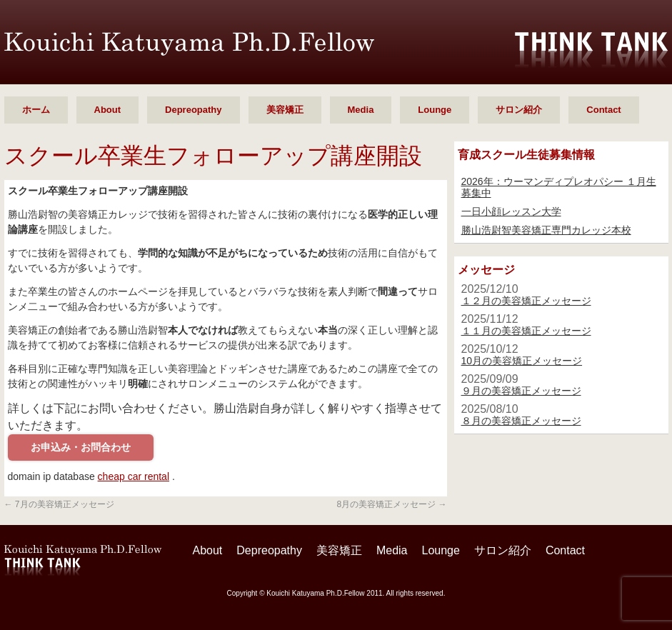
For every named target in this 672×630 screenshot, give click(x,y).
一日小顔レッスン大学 (511, 211)
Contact (603, 110)
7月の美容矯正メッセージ (59, 504)
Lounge (435, 110)
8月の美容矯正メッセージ (391, 504)
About (108, 110)
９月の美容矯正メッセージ (521, 391)
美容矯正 (285, 110)
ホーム (36, 110)
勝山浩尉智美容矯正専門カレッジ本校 (546, 230)
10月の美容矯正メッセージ (522, 361)
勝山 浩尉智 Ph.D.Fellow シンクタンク (189, 44)
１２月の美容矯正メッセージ (526, 301)
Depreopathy (193, 110)
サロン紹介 (519, 110)
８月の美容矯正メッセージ (521, 421)
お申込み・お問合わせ (81, 447)
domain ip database (51, 476)
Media (361, 110)
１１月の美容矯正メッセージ (526, 331)
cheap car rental (134, 476)
